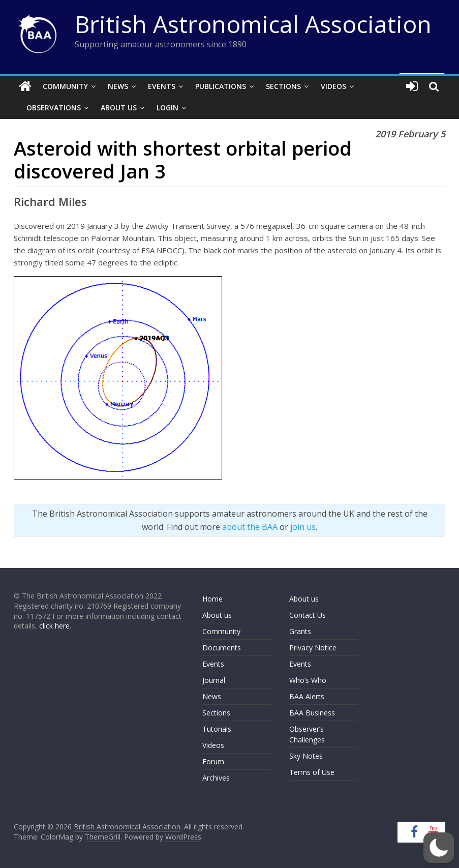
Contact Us (308, 615)
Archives (216, 778)
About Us (119, 108)
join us (303, 527)
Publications (221, 86)
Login (167, 108)
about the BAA (250, 527)
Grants (300, 631)
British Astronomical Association (253, 24)
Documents (222, 648)
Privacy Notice (313, 648)
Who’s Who (308, 680)
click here (54, 626)
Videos (333, 86)
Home (212, 599)
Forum (213, 761)
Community (65, 86)
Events (162, 86)
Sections (283, 86)
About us (217, 615)
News (118, 86)
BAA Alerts (307, 696)
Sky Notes (306, 756)
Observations (54, 108)
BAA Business (312, 713)
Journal (214, 680)
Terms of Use (312, 772)
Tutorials (217, 729)
